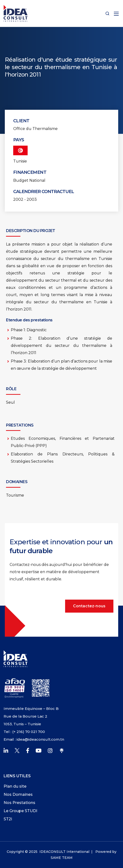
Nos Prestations (19, 803)
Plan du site (15, 786)
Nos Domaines (18, 794)
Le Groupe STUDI (20, 811)
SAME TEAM (62, 858)
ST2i (8, 819)
